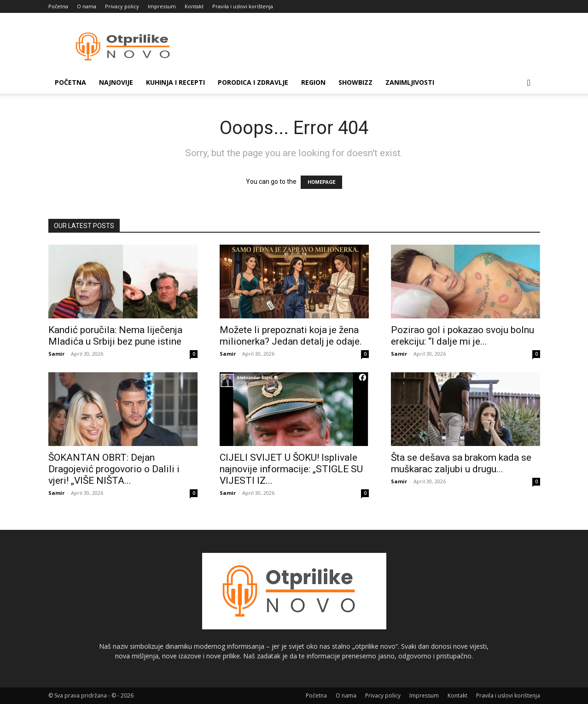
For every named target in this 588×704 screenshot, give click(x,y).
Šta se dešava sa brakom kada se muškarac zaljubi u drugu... (461, 463)
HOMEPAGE (321, 182)
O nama (87, 6)
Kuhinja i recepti (175, 82)
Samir (56, 354)
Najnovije (116, 82)
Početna (58, 6)
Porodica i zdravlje (253, 82)
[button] (529, 83)
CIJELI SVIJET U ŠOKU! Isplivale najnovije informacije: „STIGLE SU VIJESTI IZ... (291, 469)
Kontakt (194, 6)
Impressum (162, 6)
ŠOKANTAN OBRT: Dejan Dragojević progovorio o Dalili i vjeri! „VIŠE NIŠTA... (114, 469)
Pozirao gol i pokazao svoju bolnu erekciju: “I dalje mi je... (463, 336)
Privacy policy (122, 6)
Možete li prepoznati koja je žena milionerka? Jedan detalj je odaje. (291, 336)
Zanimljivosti (410, 82)
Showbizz (355, 82)
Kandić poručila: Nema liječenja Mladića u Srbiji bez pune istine (115, 336)
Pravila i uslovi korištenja (243, 6)
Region (313, 82)
